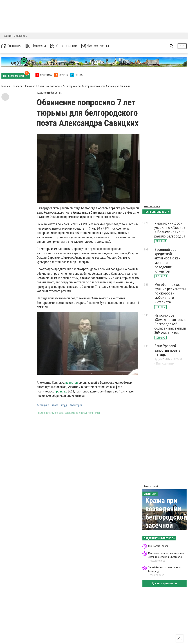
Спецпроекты (20, 36)
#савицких (43, 405)
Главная (11, 46)
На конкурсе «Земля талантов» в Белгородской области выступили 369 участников (170, 324)
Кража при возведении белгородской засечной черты (166, 517)
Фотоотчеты (95, 46)
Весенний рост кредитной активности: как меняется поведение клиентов (167, 260)
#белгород (76, 405)
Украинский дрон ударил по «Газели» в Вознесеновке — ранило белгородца (170, 230)
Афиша (8, 36)
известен (72, 382)
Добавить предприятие (164, 583)
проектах (61, 391)
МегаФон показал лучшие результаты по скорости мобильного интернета (170, 293)
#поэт (55, 405)
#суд (64, 405)
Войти (182, 46)
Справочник (64, 46)
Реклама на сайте (152, 206)
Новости (36, 46)
